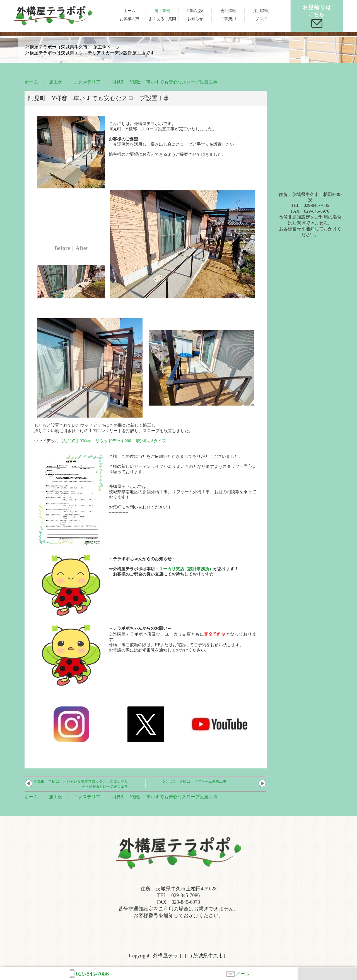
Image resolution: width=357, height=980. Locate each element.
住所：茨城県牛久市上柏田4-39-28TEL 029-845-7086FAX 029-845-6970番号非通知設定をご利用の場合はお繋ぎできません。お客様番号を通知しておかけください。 (310, 215)
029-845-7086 (89, 974)
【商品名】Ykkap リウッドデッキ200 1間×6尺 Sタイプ (113, 441)
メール (238, 974)
